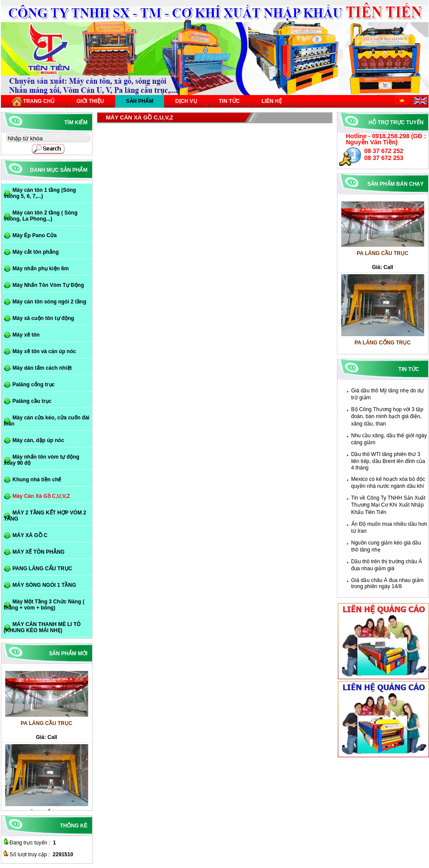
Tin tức (230, 101)
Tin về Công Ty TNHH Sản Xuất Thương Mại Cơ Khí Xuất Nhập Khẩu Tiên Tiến (388, 505)
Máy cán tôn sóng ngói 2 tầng (50, 302)
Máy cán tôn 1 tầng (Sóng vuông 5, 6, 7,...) (40, 193)
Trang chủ (33, 101)
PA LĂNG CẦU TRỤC (382, 256)
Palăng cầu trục (32, 401)
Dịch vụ (186, 101)
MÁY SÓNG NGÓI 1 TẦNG (45, 585)
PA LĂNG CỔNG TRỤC (383, 345)
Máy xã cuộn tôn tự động (43, 318)
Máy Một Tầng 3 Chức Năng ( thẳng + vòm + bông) (44, 605)
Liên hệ (271, 101)
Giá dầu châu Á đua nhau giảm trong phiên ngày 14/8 (388, 583)
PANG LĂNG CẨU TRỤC (43, 568)
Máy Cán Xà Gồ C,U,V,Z (41, 496)
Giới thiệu (90, 101)
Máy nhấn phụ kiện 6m (41, 269)
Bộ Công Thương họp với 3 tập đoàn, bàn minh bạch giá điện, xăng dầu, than (388, 417)
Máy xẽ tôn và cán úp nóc (45, 351)
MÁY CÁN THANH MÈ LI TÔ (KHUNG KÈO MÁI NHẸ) (42, 627)
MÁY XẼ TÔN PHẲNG (39, 552)
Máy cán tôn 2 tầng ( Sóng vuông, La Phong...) (41, 216)
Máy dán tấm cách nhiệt (42, 368)
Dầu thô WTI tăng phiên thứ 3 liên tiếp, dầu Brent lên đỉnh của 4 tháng (388, 461)
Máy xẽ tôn (26, 335)
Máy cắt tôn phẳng (36, 252)
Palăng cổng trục (34, 385)
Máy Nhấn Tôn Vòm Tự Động (48, 285)
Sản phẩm (140, 101)
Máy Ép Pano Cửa (35, 235)
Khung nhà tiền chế (37, 480)
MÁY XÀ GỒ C (30, 535)
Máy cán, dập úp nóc (38, 440)
